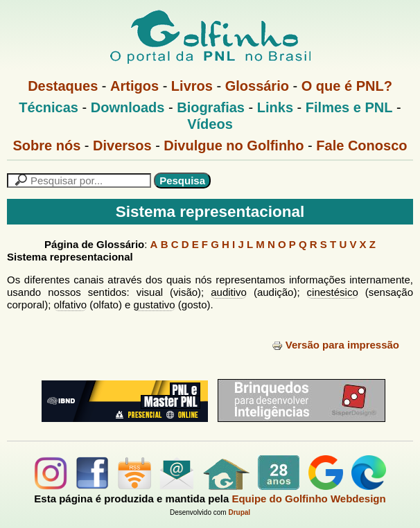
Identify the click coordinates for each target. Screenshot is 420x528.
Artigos (134, 86)
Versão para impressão (335, 345)
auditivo (229, 292)
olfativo (71, 305)
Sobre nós (47, 146)
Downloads (128, 107)
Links (275, 107)
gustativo (155, 305)
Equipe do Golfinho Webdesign (308, 499)
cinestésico (333, 292)
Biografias (211, 107)
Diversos (122, 146)
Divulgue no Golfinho (234, 146)
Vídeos (210, 124)
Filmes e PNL (349, 107)
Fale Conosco (361, 146)
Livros (192, 86)
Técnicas (49, 107)
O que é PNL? (347, 86)
